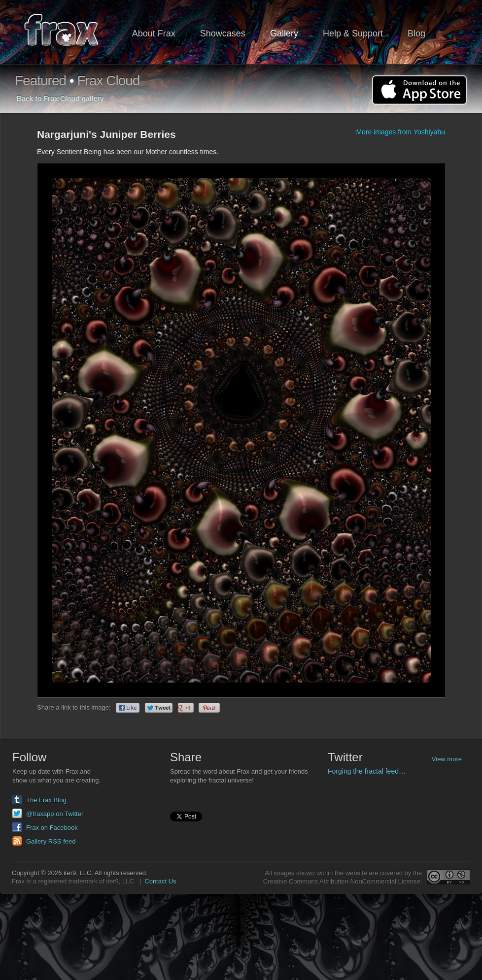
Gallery (284, 33)
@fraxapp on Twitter (55, 814)
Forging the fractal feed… (367, 771)
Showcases (223, 33)
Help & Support (353, 33)
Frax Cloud (108, 81)
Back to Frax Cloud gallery (60, 98)
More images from (400, 132)
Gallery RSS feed (51, 841)
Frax (68, 32)
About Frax (154, 33)
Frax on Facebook (52, 828)
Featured (40, 81)
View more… (450, 759)
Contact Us (160, 881)
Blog (416, 33)
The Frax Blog (46, 800)
